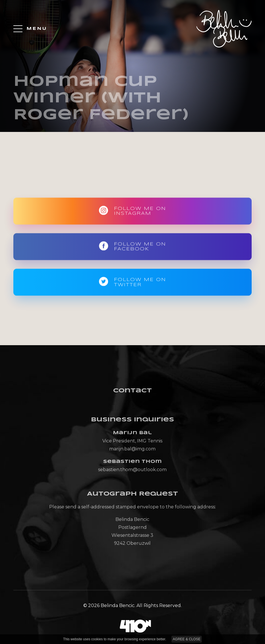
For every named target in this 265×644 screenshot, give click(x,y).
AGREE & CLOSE (187, 639)
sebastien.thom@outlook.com (132, 470)
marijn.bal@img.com (132, 449)
